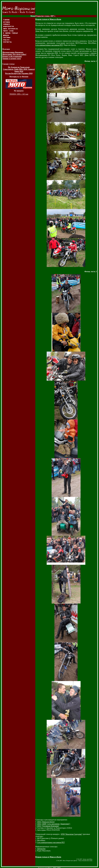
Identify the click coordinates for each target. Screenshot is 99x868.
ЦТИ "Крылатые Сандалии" (72, 834)
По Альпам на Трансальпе (19, 67)
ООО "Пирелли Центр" (46, 822)
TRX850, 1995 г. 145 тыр (19, 94)
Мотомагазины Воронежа (13, 52)
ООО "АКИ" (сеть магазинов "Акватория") (54, 824)
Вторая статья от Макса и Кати (48, 19)
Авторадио (41, 849)
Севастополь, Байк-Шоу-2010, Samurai (19, 69)
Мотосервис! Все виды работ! (14, 54)
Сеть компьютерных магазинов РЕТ (49, 45)
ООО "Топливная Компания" (48, 826)
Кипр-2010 (19, 71)
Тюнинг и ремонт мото (12, 59)
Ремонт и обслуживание (12, 57)
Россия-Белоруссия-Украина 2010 (19, 73)
